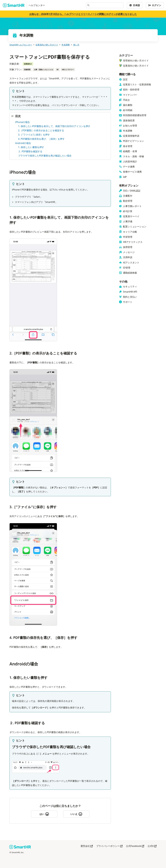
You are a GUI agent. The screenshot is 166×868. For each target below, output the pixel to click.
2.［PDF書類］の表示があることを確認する (41, 130)
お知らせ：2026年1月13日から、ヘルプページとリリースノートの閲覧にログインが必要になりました (83, 14)
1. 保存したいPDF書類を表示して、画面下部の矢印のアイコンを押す (54, 126)
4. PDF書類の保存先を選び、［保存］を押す (41, 139)
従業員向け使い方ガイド (47, 45)
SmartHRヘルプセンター (21, 45)
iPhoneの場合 (22, 122)
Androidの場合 (23, 143)
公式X (152, 846)
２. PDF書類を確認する (30, 151)
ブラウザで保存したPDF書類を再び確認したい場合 (45, 156)
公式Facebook (135, 846)
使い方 (76, 45)
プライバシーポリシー (109, 846)
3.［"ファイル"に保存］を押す (34, 135)
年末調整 (66, 45)
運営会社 (87, 846)
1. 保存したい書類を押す (31, 147)
